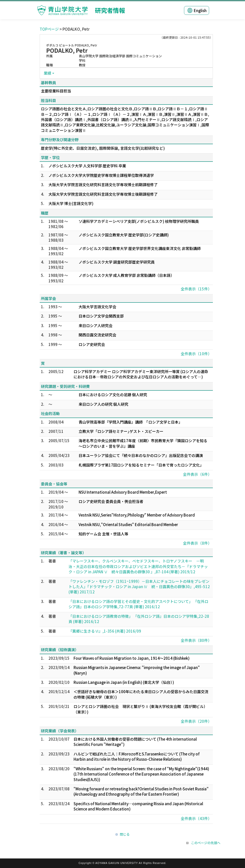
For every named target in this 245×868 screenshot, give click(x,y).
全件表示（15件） (196, 289)
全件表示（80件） (196, 640)
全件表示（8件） (197, 543)
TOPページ (49, 29)
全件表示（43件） (196, 818)
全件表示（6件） (197, 474)
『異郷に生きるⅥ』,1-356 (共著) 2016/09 (105, 631)
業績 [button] (47, 73)
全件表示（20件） (196, 721)
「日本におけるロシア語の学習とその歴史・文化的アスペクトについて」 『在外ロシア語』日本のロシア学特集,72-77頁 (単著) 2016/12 (138, 604)
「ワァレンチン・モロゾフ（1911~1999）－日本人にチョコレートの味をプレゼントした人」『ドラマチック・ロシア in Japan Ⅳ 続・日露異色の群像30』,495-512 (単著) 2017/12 (139, 587)
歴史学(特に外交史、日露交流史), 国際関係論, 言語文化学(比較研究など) (103, 148)
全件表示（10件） (196, 354)
